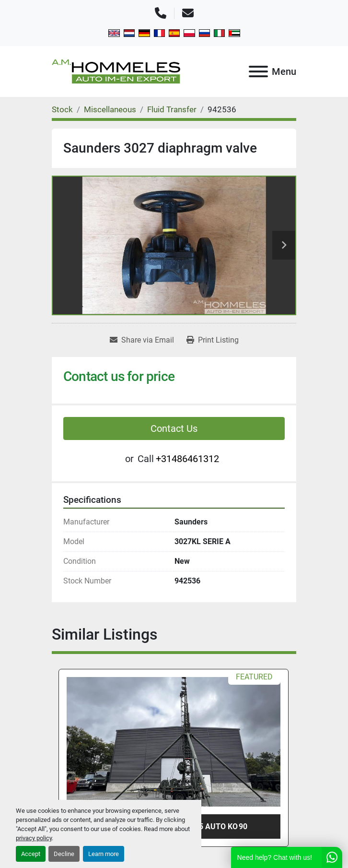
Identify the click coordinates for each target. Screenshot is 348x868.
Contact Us (174, 428)
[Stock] (62, 109)
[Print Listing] (213, 340)
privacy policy (34, 838)
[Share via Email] (142, 340)
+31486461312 (187, 459)
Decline (64, 854)
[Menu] (258, 71)
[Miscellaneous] (110, 109)
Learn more (104, 854)
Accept (31, 854)
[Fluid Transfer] (172, 109)
